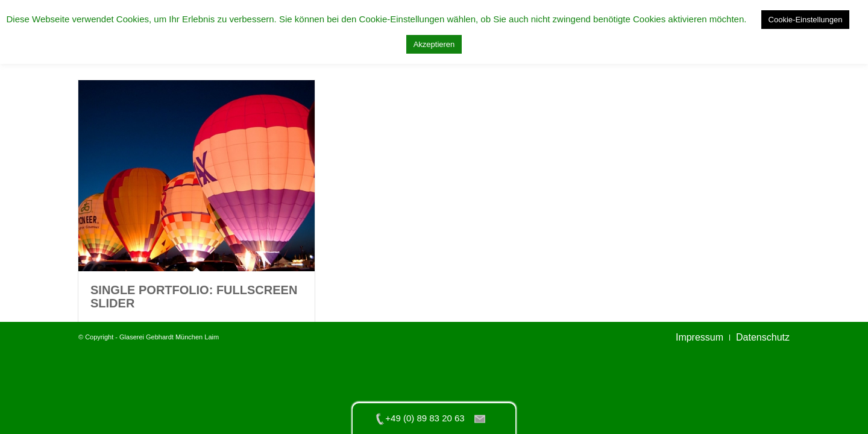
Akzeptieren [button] (434, 44)
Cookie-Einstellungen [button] (806, 20)
